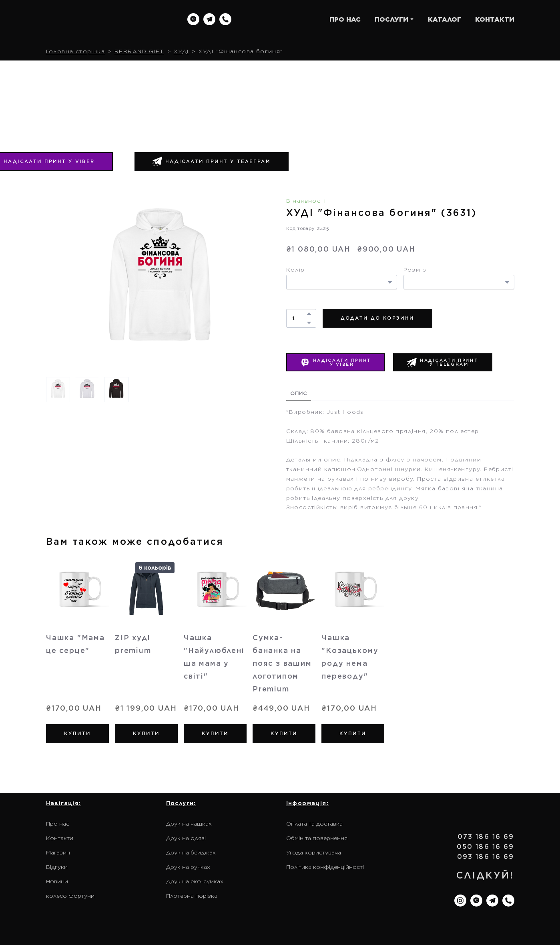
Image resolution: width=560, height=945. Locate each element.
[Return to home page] (97, 19)
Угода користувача (314, 852)
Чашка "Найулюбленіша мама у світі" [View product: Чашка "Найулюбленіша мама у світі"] (214, 657)
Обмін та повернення (317, 838)
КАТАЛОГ (445, 19)
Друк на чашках (189, 824)
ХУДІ (181, 51)
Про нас (58, 824)
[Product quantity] (299, 318)
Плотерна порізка (192, 896)
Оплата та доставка (314, 824)
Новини (57, 881)
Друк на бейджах (191, 852)
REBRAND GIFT (139, 51)
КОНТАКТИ (495, 19)
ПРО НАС (345, 19)
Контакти (60, 838)
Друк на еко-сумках (195, 881)
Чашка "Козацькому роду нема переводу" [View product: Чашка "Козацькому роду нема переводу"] (350, 657)
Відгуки (57, 867)
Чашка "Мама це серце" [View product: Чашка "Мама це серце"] (75, 644)
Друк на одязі (186, 838)
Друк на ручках (188, 867)
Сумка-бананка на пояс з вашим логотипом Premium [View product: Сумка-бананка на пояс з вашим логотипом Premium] (282, 663)
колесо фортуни (70, 896)
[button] (193, 19)
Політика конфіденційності (325, 867)
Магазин (58, 852)
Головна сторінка (75, 51)
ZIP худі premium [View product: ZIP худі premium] (133, 644)
